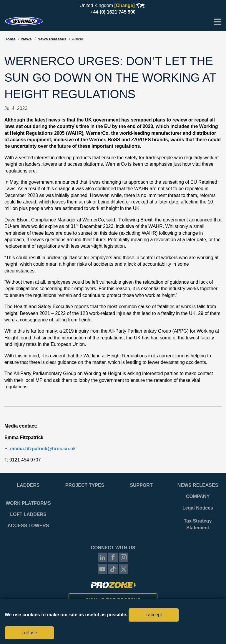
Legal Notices (198, 508)
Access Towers (28, 526)
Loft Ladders (28, 514)
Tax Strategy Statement (198, 524)
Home (10, 39)
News (26, 39)
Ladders (28, 485)
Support (141, 485)
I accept (154, 615)
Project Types (85, 485)
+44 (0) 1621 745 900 (113, 12)
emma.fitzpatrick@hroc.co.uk (43, 449)
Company (198, 496)
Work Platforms (28, 503)
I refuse (29, 633)
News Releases (52, 39)
